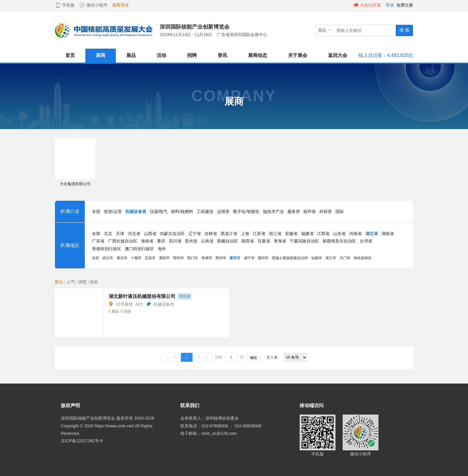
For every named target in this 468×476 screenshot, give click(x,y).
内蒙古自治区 (172, 234)
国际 (340, 211)
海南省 (147, 241)
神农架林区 (363, 258)
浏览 (82, 282)
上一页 (171, 357)
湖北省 (372, 234)
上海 (245, 234)
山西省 (150, 234)
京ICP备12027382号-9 (82, 441)
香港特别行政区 (107, 249)
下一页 (202, 357)
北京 (108, 234)
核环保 (310, 211)
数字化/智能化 (246, 211)
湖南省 (388, 234)
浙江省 (275, 234)
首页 (70, 55)
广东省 (98, 241)
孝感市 (207, 258)
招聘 (192, 55)
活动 (161, 55)
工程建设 (205, 211)
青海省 (280, 241)
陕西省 (248, 241)
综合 (94, 282)
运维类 (223, 211)
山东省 (339, 234)
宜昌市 (150, 258)
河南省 (355, 234)
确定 (254, 358)
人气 (71, 282)
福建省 (307, 234)
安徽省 (291, 234)
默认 (59, 282)
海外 (162, 249)
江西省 (323, 234)
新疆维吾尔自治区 (339, 241)
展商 (101, 55)
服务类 (294, 211)
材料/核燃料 (182, 211)
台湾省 (366, 241)
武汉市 (108, 258)
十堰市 (136, 258)
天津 (120, 234)
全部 (96, 211)
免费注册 (405, 5)
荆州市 (221, 258)
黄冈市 (235, 258)
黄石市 (122, 258)
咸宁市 (249, 258)
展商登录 (121, 5)
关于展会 (298, 55)
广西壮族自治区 (123, 241)
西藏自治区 (227, 241)
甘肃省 (264, 241)
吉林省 (211, 234)
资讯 (222, 55)
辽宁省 (195, 234)
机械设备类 (136, 211)
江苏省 (259, 234)
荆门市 (193, 258)
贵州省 (191, 241)
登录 (390, 5)
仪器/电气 (159, 211)
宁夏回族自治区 (304, 241)
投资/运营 (113, 211)
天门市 (345, 258)
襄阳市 (164, 258)
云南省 (207, 241)
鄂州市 (178, 258)
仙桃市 (317, 258)
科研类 (326, 211)
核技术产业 (273, 211)
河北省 (134, 234)
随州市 (263, 258)
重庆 (161, 241)
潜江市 (331, 258)
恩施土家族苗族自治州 (290, 258)
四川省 (175, 241)
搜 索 (404, 30)
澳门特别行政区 (139, 249)
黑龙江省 (229, 234)
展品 (131, 55)
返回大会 (338, 55)
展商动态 (258, 55)
